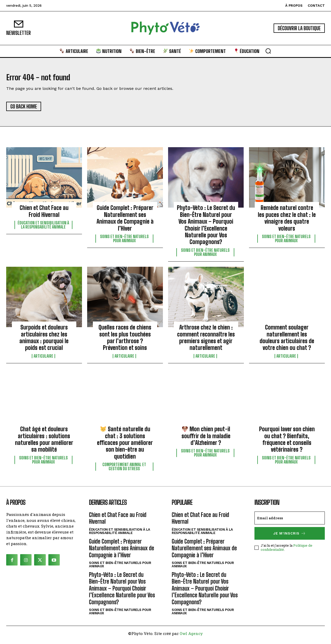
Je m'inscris (290, 536)
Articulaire (43, 359)
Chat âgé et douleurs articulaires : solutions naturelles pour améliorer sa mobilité (44, 442)
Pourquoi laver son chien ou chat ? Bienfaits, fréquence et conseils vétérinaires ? (287, 442)
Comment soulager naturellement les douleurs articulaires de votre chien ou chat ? (287, 341)
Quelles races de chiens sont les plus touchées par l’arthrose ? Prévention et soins (125, 341)
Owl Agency (191, 637)
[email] (290, 521)
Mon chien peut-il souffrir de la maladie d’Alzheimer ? (206, 439)
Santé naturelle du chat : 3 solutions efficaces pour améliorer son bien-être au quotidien (125, 446)
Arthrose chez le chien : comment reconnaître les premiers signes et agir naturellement (206, 341)
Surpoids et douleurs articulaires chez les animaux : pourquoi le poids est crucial (44, 341)
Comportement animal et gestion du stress (124, 470)
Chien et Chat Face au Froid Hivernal (44, 214)
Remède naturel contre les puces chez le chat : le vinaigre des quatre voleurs (287, 221)
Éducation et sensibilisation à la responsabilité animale (43, 228)
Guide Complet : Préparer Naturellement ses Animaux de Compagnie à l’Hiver (125, 221)
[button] (268, 51)
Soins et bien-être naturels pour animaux (124, 242)
